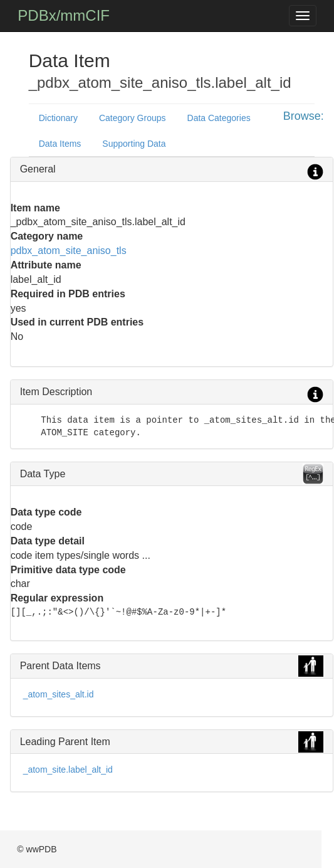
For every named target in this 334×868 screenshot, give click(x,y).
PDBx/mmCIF (64, 15)
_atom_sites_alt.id (59, 694)
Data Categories (219, 118)
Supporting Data (134, 144)
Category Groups (133, 118)
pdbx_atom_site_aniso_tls (69, 251)
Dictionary (58, 118)
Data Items (60, 144)
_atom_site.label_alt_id (68, 770)
